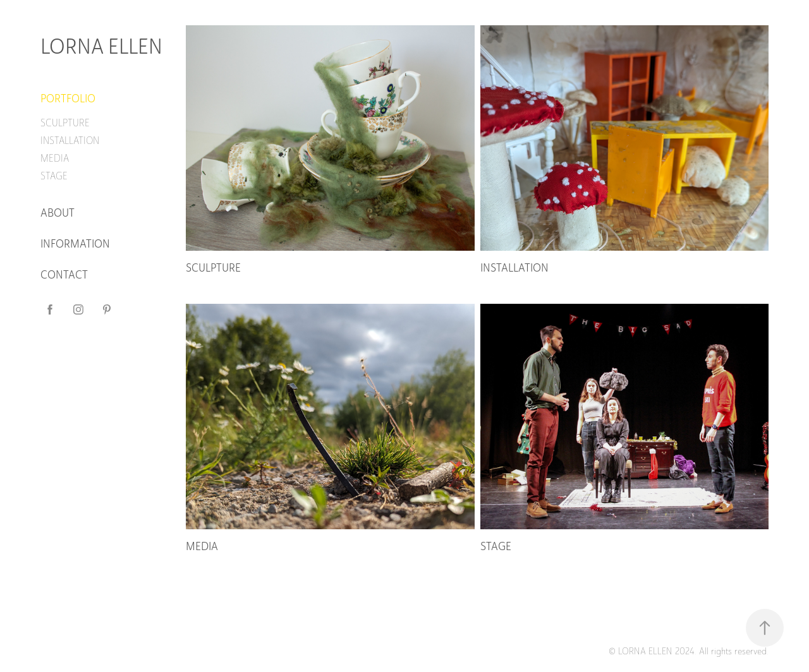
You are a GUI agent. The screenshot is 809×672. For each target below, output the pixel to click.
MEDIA (55, 158)
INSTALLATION (70, 141)
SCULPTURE (65, 123)
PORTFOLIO (68, 99)
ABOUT (58, 213)
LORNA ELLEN (101, 46)
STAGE (54, 176)
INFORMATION (75, 244)
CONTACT (64, 275)
